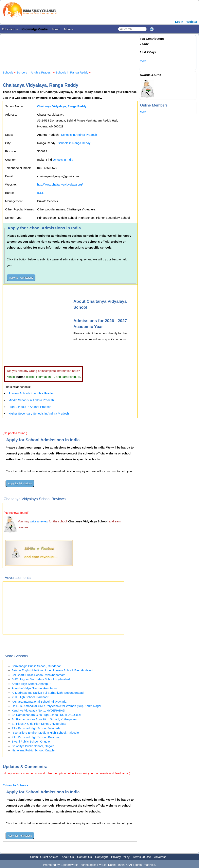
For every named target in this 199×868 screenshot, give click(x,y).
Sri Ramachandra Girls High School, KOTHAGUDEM (47, 715)
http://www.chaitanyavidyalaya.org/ (60, 184)
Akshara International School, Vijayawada (39, 702)
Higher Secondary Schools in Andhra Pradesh (39, 413)
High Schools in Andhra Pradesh (30, 407)
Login (179, 22)
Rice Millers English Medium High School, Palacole (45, 733)
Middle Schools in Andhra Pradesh (31, 400)
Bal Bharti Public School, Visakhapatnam (39, 675)
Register (191, 22)
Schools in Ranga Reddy (72, 72)
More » (69, 29)
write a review (39, 521)
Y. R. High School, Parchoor (30, 697)
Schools (8, 72)
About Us (68, 857)
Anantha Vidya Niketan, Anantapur (34, 688)
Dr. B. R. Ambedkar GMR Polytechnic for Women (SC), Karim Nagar (56, 706)
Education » (10, 29)
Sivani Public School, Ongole (31, 741)
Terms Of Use (142, 857)
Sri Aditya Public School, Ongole (33, 746)
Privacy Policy (120, 857)
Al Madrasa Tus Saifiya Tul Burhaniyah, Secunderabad (48, 693)
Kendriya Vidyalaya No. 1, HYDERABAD (38, 710)
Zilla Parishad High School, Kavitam (35, 737)
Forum (56, 29)
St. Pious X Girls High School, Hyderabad (39, 724)
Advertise (160, 857)
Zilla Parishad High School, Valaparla (36, 728)
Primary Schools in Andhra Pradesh (32, 393)
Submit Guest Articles (44, 857)
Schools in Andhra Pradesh (34, 72)
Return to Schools (15, 785)
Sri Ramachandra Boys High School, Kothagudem (45, 719)
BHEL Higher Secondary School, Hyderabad (41, 679)
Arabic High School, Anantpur (31, 684)
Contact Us (84, 857)
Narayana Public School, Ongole (33, 750)
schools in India (63, 160)
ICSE (41, 193)
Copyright (101, 857)
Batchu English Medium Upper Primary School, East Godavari (52, 670)
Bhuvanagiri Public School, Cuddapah (37, 666)
